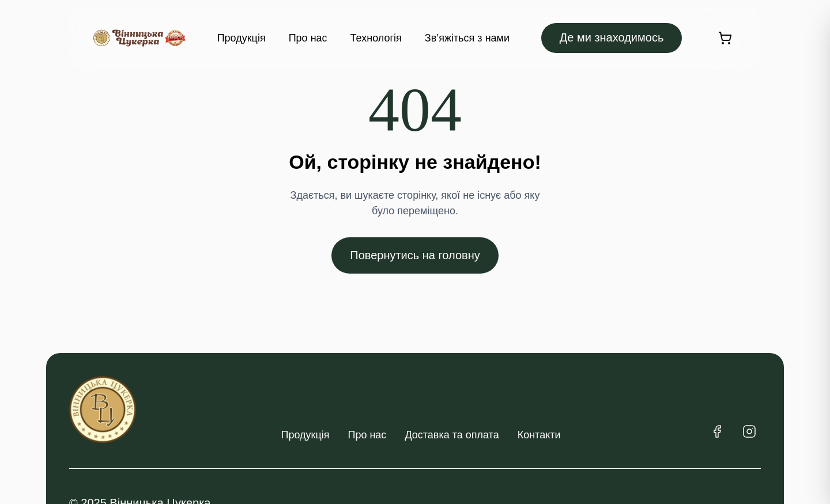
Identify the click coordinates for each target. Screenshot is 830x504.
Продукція (242, 38)
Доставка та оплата (452, 435)
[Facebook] (717, 431)
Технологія (376, 38)
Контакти (539, 435)
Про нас (308, 38)
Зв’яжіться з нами (467, 38)
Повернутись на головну (415, 255)
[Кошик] (725, 38)
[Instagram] (749, 431)
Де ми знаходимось (612, 37)
